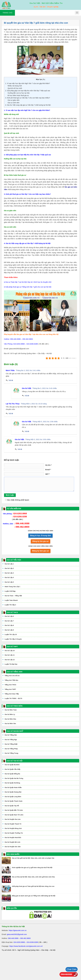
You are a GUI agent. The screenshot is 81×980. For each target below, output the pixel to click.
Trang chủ (7, 13)
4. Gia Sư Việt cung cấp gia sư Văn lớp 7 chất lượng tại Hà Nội (28, 105)
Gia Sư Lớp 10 (10, 651)
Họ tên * (48, 465)
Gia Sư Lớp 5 (9, 582)
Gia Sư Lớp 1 (9, 564)
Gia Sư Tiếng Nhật (11, 744)
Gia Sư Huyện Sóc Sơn (13, 847)
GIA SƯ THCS (12, 612)
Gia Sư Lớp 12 (10, 660)
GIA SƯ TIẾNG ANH (15, 672)
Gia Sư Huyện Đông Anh (13, 828)
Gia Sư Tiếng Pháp (11, 749)
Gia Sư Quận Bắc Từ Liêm (14, 810)
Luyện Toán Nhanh (11, 600)
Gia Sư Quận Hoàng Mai (13, 792)
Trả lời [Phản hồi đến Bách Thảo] (11, 380)
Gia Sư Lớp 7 (9, 621)
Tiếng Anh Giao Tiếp (12, 694)
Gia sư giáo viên (13, 100)
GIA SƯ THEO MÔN (15, 706)
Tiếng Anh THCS (10, 685)
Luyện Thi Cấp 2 (10, 605)
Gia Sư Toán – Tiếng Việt (13, 596)
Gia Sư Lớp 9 (9, 630)
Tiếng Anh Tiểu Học (11, 680)
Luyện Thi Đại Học (11, 664)
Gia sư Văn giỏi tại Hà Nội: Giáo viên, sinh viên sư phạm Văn (33, 858)
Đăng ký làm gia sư (40, 551)
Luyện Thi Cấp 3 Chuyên (13, 639)
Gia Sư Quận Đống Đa (12, 774)
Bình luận (10, 495)
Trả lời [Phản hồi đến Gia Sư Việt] (27, 396)
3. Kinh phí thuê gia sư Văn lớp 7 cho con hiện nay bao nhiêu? (28, 98)
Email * (48, 470)
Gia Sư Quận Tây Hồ (12, 806)
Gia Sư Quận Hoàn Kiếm (13, 787)
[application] (40, 311)
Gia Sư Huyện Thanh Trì (13, 824)
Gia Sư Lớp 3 (9, 573)
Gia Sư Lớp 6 (9, 616)
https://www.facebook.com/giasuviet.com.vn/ (26, 946)
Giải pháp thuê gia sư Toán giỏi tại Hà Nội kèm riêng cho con (33, 886)
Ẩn (44, 79)
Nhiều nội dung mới (15, 86)
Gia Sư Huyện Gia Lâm (13, 819)
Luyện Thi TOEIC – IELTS (13, 698)
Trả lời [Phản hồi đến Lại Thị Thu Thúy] (11, 414)
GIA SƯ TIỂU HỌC (14, 560)
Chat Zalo (72, 969)
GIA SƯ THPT (12, 646)
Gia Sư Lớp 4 (9, 577)
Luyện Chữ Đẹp (10, 591)
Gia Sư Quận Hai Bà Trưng (14, 778)
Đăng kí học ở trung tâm (40, 536)
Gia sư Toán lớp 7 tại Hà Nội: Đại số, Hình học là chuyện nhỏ (28, 282)
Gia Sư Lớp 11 (10, 655)
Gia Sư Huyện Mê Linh (12, 842)
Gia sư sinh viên (13, 103)
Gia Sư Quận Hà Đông (12, 783)
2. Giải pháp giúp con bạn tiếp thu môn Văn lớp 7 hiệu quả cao (28, 91)
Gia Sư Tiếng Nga (11, 740)
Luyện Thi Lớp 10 (11, 634)
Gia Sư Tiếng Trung (11, 753)
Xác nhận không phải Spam (17, 500)
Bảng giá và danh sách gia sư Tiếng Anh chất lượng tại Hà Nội (34, 896)
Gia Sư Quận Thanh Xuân (14, 801)
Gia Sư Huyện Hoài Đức (13, 838)
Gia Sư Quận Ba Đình (12, 765)
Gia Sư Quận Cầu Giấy (12, 769)
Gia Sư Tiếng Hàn (11, 735)
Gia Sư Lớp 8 (9, 625)
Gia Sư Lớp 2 (9, 568)
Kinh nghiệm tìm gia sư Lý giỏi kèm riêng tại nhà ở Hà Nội (32, 868)
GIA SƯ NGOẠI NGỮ (15, 731)
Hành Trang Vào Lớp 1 (12, 587)
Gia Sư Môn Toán (11, 710)
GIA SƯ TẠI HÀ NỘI (15, 761)
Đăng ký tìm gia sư (41, 541)
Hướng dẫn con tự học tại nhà (18, 93)
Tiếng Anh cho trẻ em (12, 676)
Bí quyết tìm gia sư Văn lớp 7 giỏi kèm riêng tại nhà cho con (36, 23)
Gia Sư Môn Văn (10, 724)
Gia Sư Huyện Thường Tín (14, 833)
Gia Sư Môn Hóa (10, 719)
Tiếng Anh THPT (10, 689)
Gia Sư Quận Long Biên (13, 797)
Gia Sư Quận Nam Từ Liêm (14, 815)
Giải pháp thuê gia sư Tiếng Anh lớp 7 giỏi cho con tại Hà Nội (28, 287)
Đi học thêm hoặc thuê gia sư (18, 95)
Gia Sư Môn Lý (10, 714)
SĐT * (48, 474)
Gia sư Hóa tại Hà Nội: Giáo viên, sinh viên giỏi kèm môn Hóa (33, 877)
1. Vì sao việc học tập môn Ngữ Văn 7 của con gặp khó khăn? (28, 83)
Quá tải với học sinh (15, 88)
